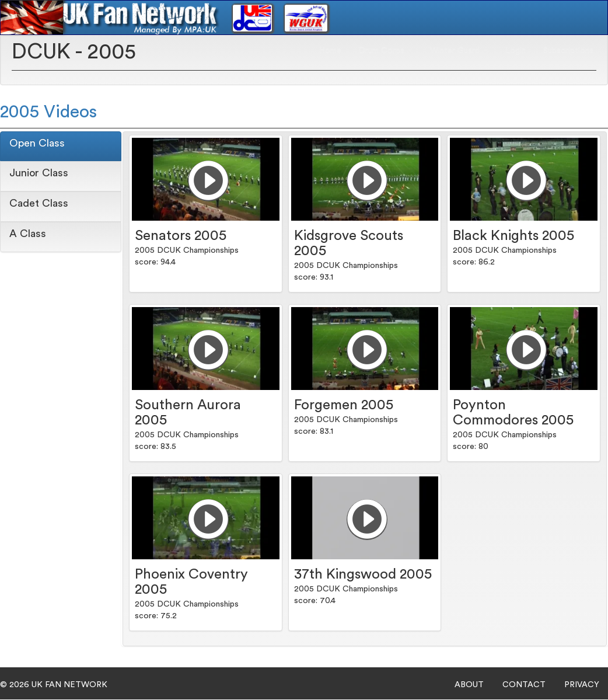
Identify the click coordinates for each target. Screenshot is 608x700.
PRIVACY (582, 685)
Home (330, 50)
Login (516, 50)
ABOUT (469, 685)
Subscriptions (568, 50)
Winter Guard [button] (459, 50)
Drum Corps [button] (386, 50)
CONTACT (524, 685)
